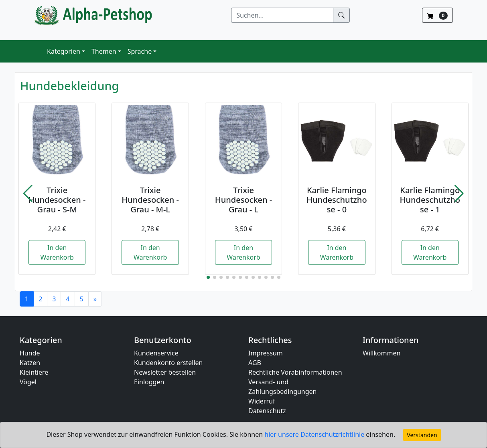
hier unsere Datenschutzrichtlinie (315, 434)
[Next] (95, 299)
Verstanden (422, 435)
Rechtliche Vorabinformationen (295, 372)
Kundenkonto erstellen (168, 363)
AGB (255, 363)
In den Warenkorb (57, 252)
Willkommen (381, 353)
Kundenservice (156, 353)
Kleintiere (34, 372)
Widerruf (262, 401)
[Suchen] (282, 15)
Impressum (266, 353)
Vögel (28, 382)
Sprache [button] (140, 51)
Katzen (30, 363)
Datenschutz (267, 411)
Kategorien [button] (64, 51)
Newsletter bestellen (165, 372)
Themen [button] (104, 51)
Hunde (30, 353)
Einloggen (149, 382)
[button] (28, 194)
